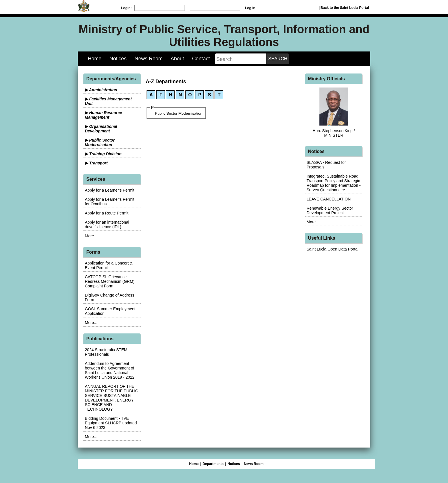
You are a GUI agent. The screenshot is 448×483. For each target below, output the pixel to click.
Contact (201, 59)
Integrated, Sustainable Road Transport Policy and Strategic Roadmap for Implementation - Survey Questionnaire (334, 183)
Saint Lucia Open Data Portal (332, 249)
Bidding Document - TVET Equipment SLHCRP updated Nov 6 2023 (111, 423)
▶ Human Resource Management (103, 115)
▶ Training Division (103, 154)
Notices (118, 59)
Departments (213, 464)
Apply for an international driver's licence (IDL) (107, 224)
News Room (149, 59)
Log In (250, 8)
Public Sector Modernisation (179, 113)
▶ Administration (101, 90)
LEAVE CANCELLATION (329, 199)
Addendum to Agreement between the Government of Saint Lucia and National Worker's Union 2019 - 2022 (110, 370)
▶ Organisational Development (101, 129)
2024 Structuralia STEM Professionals (106, 352)
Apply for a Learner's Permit (110, 190)
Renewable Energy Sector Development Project (330, 210)
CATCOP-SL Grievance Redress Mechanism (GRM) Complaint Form (110, 281)
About (177, 59)
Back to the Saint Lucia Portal (345, 8)
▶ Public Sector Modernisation (100, 142)
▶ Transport (96, 163)
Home (95, 59)
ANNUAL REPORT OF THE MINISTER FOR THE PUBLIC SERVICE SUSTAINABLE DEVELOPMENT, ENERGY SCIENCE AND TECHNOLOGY (111, 398)
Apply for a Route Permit (107, 213)
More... (91, 236)
